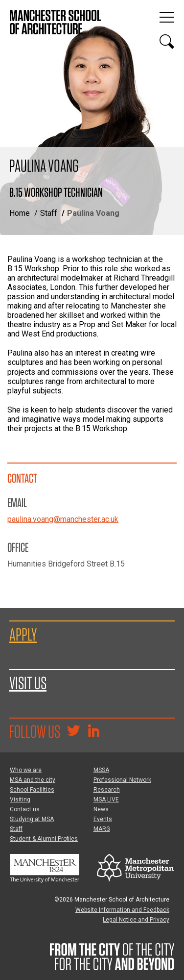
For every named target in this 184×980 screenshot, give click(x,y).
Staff (49, 213)
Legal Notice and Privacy (136, 920)
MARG (102, 829)
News (101, 809)
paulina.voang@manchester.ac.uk (63, 519)
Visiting (20, 799)
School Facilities (32, 790)
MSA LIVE (106, 799)
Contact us (25, 809)
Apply (23, 634)
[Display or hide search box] (167, 42)
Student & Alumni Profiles (44, 839)
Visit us (28, 683)
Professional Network (122, 780)
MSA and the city (33, 780)
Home (20, 213)
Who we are (26, 770)
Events (103, 819)
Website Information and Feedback (122, 910)
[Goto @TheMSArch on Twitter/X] (73, 732)
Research (107, 790)
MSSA (101, 770)
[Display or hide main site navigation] (167, 17)
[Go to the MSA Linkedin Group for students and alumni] (93, 732)
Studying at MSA (32, 819)
